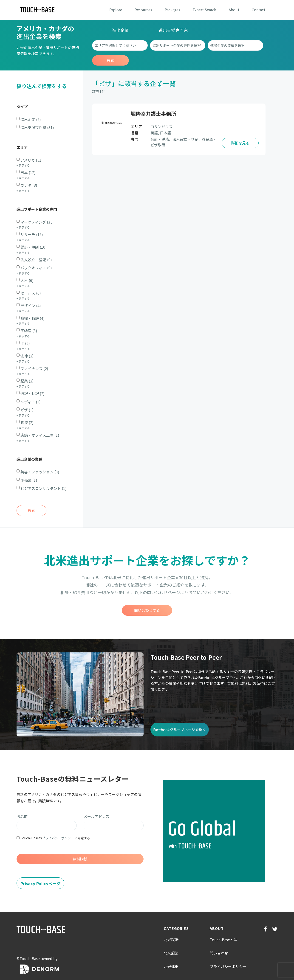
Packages (172, 10)
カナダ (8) (29, 185)
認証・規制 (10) (34, 247)
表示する (24, 165)
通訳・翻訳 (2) (33, 393)
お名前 (22, 816)
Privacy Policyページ (40, 883)
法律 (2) (27, 356)
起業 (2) (27, 381)
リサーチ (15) (32, 234)
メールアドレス (96, 816)
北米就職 (171, 940)
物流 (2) (27, 422)
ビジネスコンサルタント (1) (44, 488)
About (234, 10)
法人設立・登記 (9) (36, 260)
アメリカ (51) (32, 160)
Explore (116, 10)
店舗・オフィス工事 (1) (40, 435)
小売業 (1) (29, 480)
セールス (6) (31, 293)
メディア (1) (31, 402)
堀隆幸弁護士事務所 (153, 113)
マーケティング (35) (37, 222)
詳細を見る (240, 143)
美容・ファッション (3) (40, 472)
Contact (259, 10)
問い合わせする (147, 610)
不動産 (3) (29, 331)
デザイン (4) (31, 306)
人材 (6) (27, 280)
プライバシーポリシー (58, 838)
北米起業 (171, 953)
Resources (143, 10)
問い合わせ (219, 953)
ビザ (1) (27, 410)
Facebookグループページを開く (180, 730)
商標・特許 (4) (33, 318)
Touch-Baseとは (223, 940)
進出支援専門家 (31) (37, 127)
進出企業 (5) (31, 119)
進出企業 (120, 30)
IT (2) (25, 343)
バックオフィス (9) (36, 268)
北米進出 (171, 966)
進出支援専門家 (173, 30)
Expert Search (204, 10)
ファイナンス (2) (34, 368)
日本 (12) (28, 172)
